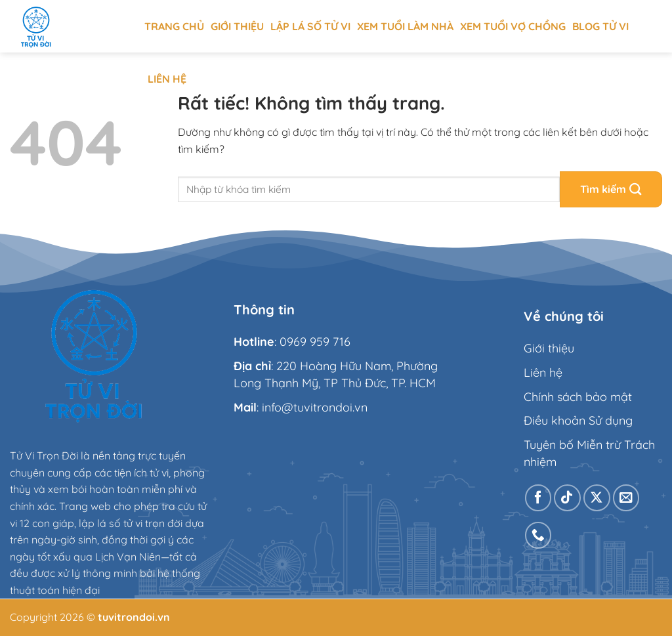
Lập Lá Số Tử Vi (310, 26)
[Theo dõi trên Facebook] (538, 498)
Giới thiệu (237, 26)
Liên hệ (167, 79)
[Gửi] (611, 189)
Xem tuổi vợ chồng (513, 26)
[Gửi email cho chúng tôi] (626, 498)
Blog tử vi (600, 26)
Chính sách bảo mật (578, 397)
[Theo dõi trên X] (597, 498)
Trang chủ (174, 26)
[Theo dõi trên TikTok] (567, 498)
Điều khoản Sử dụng (578, 420)
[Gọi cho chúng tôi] (538, 535)
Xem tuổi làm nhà (405, 26)
